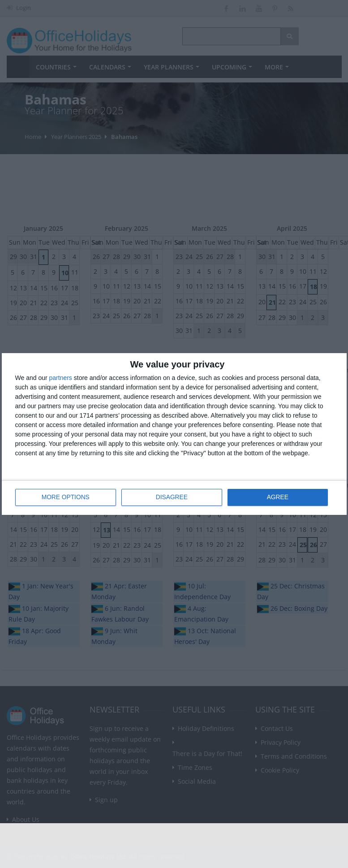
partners (61, 378)
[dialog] (174, 434)
